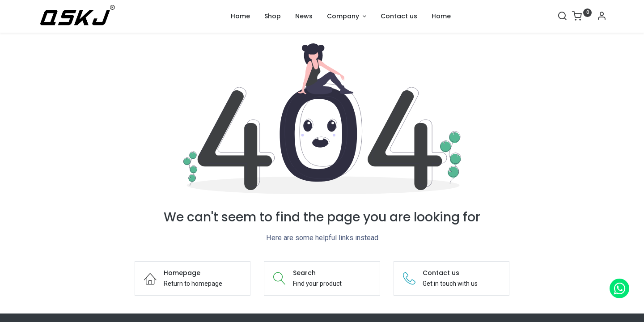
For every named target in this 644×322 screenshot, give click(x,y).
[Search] (562, 17)
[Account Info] (602, 17)
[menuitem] (240, 17)
